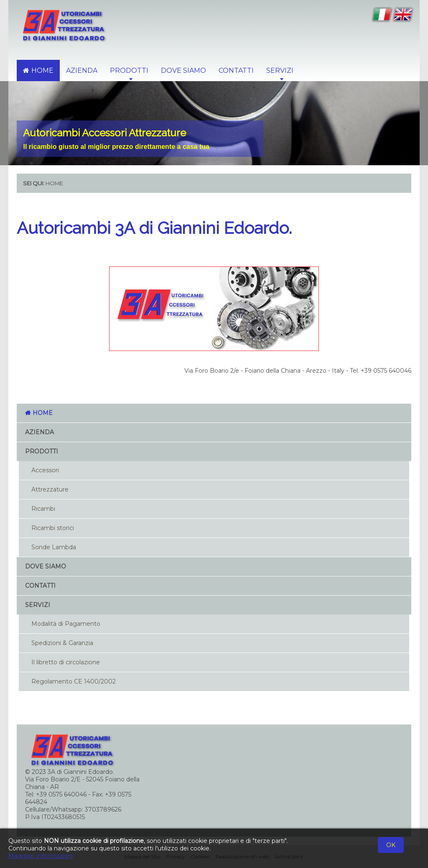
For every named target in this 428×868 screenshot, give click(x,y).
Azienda (82, 70)
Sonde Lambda (54, 547)
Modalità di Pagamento (66, 624)
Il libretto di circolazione (66, 662)
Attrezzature (50, 489)
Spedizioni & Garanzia (62, 643)
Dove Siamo (183, 70)
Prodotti (42, 451)
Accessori (45, 470)
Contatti (236, 70)
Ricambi (43, 509)
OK (391, 845)
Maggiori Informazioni (41, 856)
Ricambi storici (53, 528)
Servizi (38, 605)
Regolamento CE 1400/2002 (74, 681)
